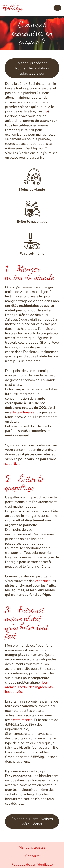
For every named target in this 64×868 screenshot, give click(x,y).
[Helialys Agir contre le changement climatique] (13, 8)
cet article (13, 464)
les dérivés (13, 692)
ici (46, 111)
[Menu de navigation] (57, 8)
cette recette (22, 720)
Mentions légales (32, 847)
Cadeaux (32, 856)
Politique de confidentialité (32, 864)
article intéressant (24, 412)
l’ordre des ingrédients (35, 687)
